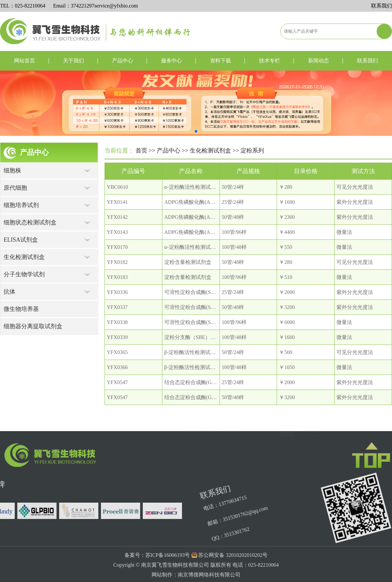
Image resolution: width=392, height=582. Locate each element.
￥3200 (287, 307)
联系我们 (382, 6)
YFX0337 (117, 307)
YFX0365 (117, 352)
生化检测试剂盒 (210, 151)
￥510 (286, 277)
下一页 (234, 427)
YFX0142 (117, 217)
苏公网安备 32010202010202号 (233, 575)
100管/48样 (234, 247)
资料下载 (220, 61)
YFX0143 (117, 232)
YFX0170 (117, 247)
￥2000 (287, 292)
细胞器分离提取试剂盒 (33, 326)
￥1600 (287, 202)
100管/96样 (234, 232)
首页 (141, 151)
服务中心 (171, 61)
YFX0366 (117, 367)
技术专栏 (269, 61)
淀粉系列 (252, 151)
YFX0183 (117, 277)
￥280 (286, 187)
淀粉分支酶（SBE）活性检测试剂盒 (206, 337)
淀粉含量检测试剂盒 (188, 262)
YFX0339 (117, 337)
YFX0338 (117, 322)
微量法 (344, 232)
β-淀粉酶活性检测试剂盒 (193, 352)
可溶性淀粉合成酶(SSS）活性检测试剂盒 (211, 292)
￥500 (286, 352)
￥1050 (287, 367)
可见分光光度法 (355, 187)
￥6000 (287, 322)
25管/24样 (233, 202)
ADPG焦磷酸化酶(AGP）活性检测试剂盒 (212, 202)
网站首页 (24, 61)
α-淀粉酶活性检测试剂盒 (193, 187)
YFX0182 (117, 262)
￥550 (286, 247)
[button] (196, 131)
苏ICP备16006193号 (168, 575)
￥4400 (287, 232)
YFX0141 (117, 202)
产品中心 (122, 61)
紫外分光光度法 (355, 202)
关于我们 (73, 61)
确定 (312, 427)
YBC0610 (117, 187)
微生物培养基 (21, 309)
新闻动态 (318, 61)
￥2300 (287, 217)
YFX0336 (117, 292)
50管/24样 (233, 187)
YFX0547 (117, 382)
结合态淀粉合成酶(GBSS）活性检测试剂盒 (213, 382)
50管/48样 (233, 217)
